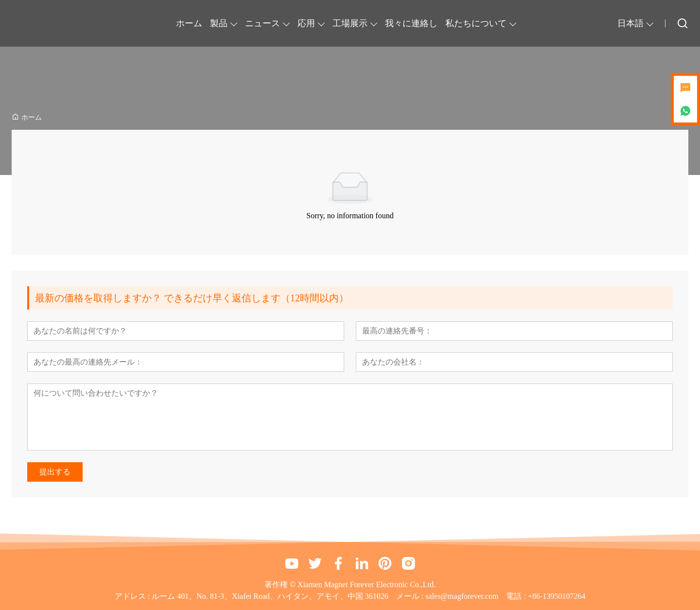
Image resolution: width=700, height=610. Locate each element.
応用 (306, 23)
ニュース (262, 23)
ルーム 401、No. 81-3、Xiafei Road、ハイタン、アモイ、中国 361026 (270, 596)
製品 (219, 23)
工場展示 (350, 23)
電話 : (517, 596)
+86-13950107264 (557, 596)
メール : (411, 596)
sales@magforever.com (462, 596)
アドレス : (133, 596)
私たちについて (476, 23)
